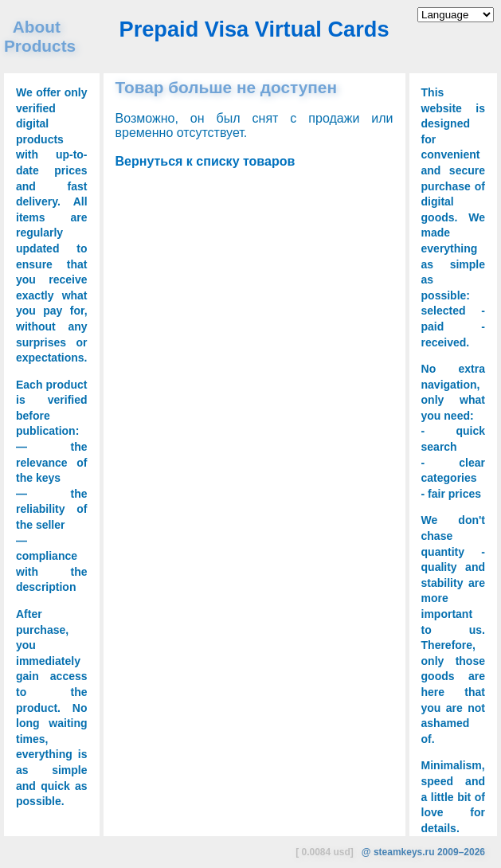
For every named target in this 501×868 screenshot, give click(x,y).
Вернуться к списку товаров (205, 161)
